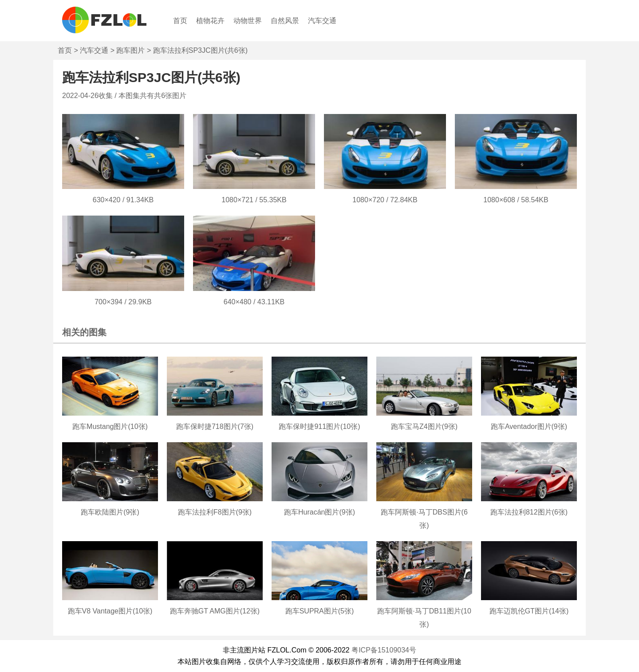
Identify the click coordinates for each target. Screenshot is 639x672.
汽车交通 (322, 21)
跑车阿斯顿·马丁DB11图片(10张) (424, 618)
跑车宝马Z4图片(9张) (424, 426)
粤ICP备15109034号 (384, 650)
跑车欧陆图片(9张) (110, 512)
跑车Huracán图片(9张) (319, 512)
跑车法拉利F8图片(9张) (215, 512)
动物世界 (248, 21)
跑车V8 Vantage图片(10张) (110, 611)
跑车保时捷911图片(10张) (319, 426)
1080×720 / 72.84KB (385, 200)
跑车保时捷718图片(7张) (215, 426)
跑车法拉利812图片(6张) (529, 512)
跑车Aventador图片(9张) (529, 426)
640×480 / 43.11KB (254, 302)
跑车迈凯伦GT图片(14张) (529, 611)
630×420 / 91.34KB (123, 200)
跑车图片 (130, 50)
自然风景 (285, 21)
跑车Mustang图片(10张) (110, 426)
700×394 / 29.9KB (123, 302)
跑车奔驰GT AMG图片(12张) (215, 611)
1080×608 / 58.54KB (516, 200)
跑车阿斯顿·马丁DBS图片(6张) (424, 519)
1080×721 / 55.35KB (254, 200)
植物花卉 (210, 21)
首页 (180, 21)
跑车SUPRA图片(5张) (320, 611)
